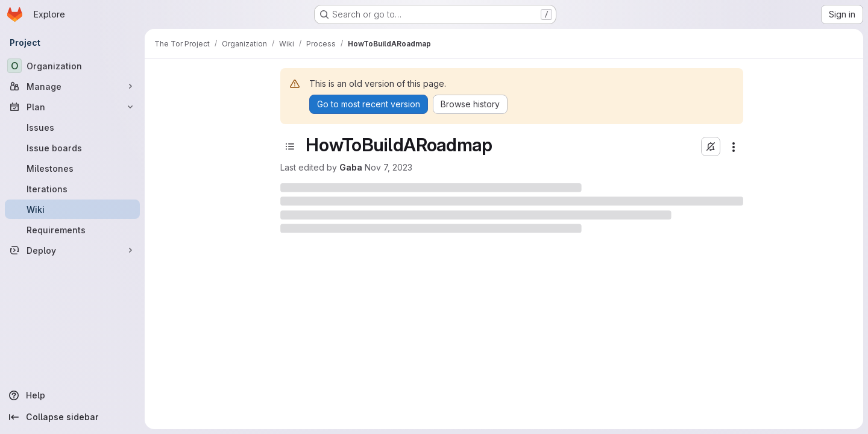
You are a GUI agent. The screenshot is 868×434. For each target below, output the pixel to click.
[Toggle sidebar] (290, 146)
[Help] (72, 395)
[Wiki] (72, 209)
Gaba (351, 167)
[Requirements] (72, 230)
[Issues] (72, 127)
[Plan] (72, 107)
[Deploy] (72, 250)
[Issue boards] (72, 148)
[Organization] (72, 66)
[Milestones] (72, 168)
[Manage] (72, 86)
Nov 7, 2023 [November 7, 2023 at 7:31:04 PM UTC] (388, 167)
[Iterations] (72, 189)
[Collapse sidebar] (72, 417)
